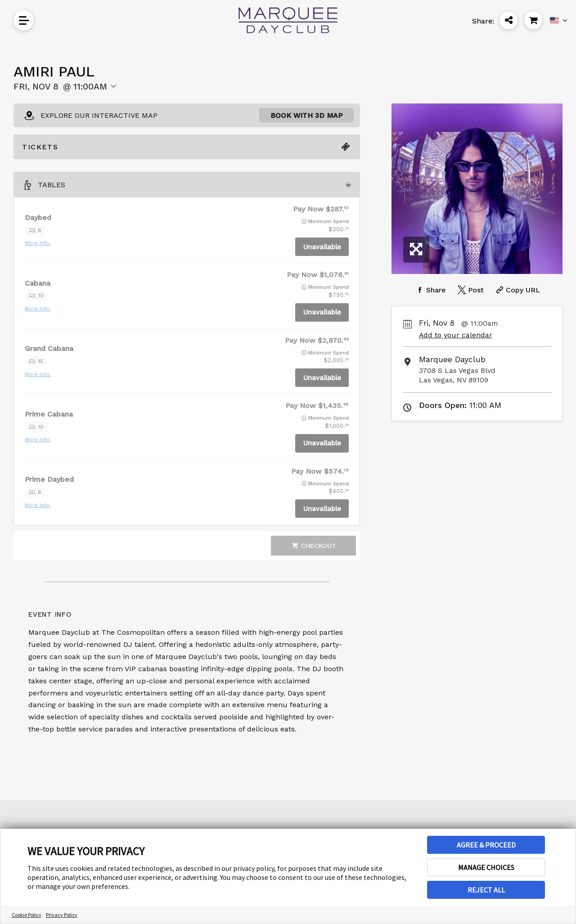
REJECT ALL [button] (486, 890)
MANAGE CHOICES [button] (486, 867)
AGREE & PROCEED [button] (486, 845)
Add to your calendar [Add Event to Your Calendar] (456, 335)
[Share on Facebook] (430, 290)
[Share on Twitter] (470, 290)
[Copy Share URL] (517, 290)
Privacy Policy (62, 915)
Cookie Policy (27, 915)
